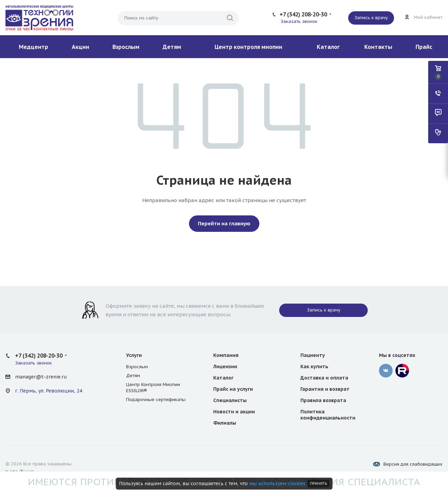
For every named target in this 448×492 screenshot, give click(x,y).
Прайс (424, 47)
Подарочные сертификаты (156, 400)
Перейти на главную (224, 223)
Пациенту (313, 355)
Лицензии (225, 367)
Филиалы (225, 423)
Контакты (378, 47)
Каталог (328, 47)
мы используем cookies (277, 483)
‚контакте (386, 371)
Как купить (314, 367)
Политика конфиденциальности (328, 415)
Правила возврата (323, 400)
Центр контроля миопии (248, 47)
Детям (172, 47)
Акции (80, 47)
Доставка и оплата (324, 378)
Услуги (134, 355)
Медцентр (33, 47)
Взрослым (126, 47)
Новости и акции (234, 412)
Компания (226, 355)
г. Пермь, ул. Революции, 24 (49, 391)
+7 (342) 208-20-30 (303, 14)
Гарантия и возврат (325, 389)
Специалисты (230, 400)
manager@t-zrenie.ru (41, 377)
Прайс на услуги (233, 389)
